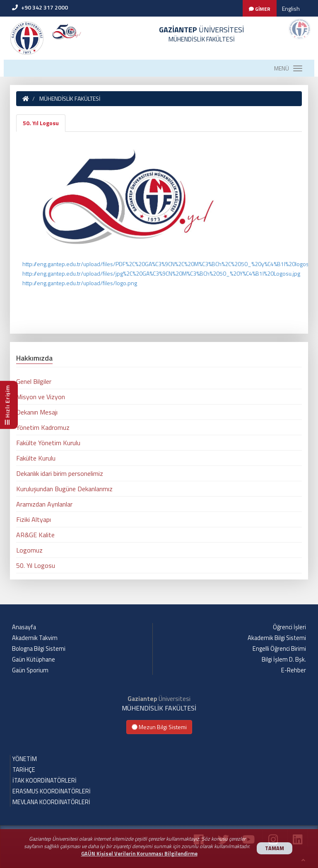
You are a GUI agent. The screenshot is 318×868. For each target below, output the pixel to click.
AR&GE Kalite (35, 535)
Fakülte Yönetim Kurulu (48, 443)
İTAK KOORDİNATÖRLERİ (45, 781)
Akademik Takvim (35, 638)
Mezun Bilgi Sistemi (159, 727)
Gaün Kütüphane (34, 659)
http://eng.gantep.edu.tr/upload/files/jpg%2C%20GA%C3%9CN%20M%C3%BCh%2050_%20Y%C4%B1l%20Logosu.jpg (161, 273)
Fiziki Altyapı (34, 519)
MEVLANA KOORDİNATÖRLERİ (51, 802)
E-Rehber (294, 670)
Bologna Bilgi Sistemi (39, 649)
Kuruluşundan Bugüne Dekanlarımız (64, 489)
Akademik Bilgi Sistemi (277, 638)
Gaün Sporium (30, 670)
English (291, 8)
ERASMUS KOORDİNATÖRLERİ (52, 791)
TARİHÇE (24, 770)
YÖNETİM (25, 759)
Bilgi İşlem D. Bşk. (284, 659)
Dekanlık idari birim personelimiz (60, 473)
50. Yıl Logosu (41, 123)
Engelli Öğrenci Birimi (279, 649)
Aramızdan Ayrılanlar (44, 504)
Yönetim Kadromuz (43, 427)
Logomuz (29, 550)
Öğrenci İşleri (289, 627)
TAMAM (275, 848)
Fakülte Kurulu (36, 458)
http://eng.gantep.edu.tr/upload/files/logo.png (80, 283)
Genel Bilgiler (34, 381)
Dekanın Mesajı (37, 412)
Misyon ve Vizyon (41, 397)
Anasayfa (24, 627)
